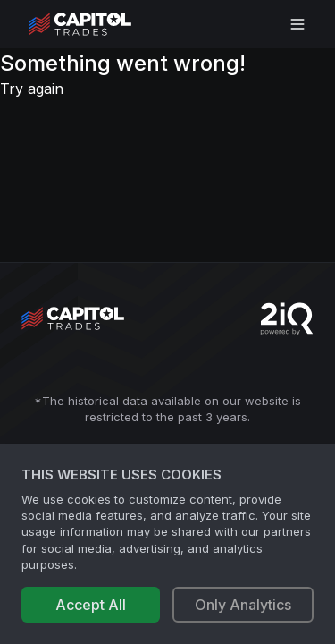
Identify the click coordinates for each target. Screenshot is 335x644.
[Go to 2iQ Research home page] (287, 319)
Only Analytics (243, 605)
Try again (32, 89)
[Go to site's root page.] (100, 24)
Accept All (91, 605)
